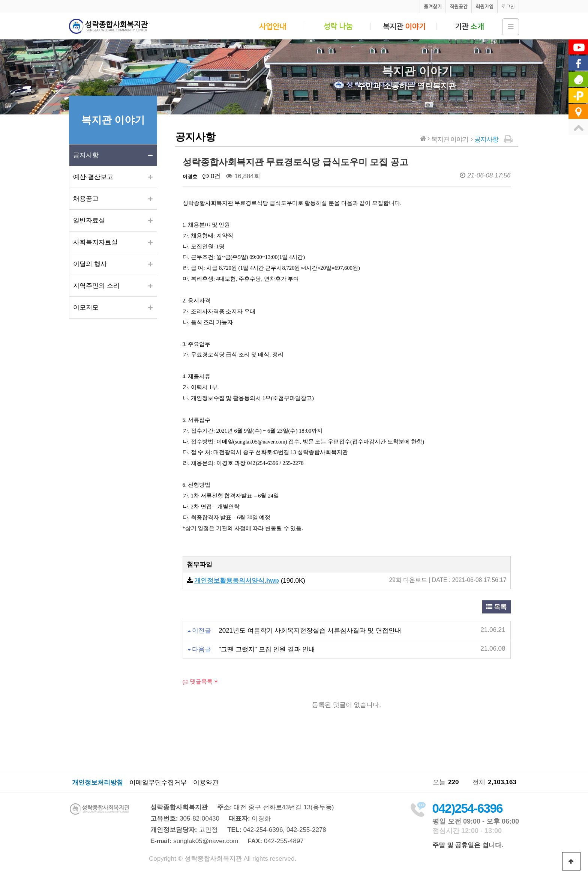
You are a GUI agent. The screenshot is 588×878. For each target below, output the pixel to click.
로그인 (508, 7)
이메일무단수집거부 (158, 783)
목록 (496, 607)
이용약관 (206, 783)
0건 (211, 176)
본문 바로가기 (0, 0)
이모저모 (86, 307)
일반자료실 (89, 220)
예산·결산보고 (93, 177)
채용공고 (86, 199)
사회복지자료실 (95, 242)
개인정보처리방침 (97, 783)
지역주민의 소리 (96, 286)
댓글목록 (198, 682)
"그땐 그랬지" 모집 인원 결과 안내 (267, 649)
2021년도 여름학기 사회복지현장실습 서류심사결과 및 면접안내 (310, 631)
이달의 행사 (90, 264)
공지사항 (86, 155)
